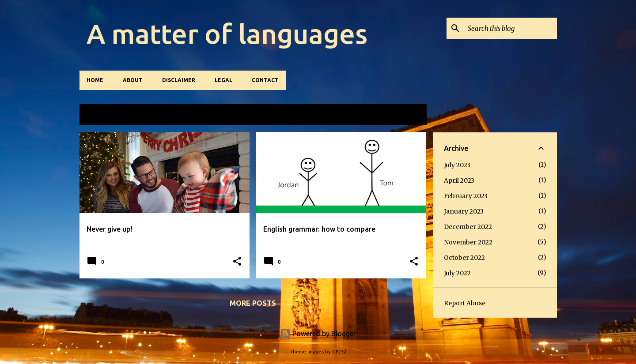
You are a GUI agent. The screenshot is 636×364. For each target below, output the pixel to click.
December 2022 (468, 227)
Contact (265, 80)
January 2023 (464, 211)
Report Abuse (465, 303)
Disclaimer (179, 80)
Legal (223, 80)
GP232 (339, 352)
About (133, 80)
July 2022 (457, 273)
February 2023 (466, 196)
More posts (253, 303)
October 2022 (464, 258)
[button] (237, 262)
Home (95, 80)
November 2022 (468, 242)
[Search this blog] (511, 28)
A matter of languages (227, 34)
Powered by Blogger (318, 334)
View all (403, 115)
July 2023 (457, 165)
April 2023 (459, 180)
